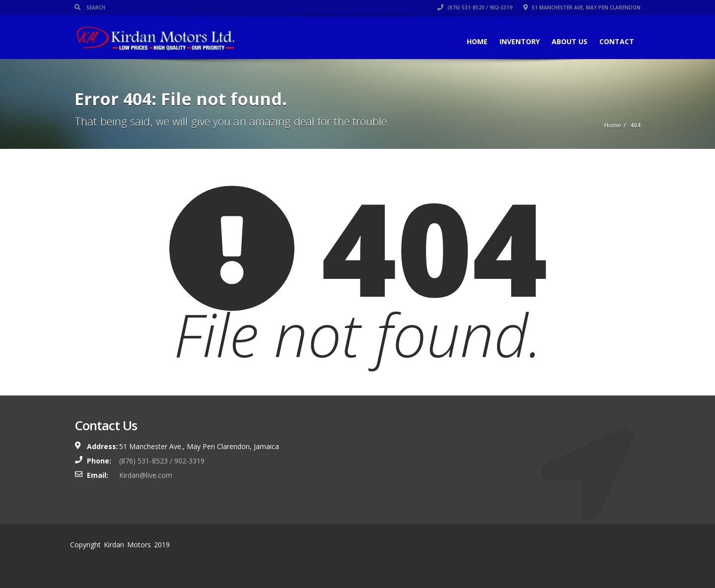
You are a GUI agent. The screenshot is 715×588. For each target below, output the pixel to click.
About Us (570, 41)
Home (477, 41)
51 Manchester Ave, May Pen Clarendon (582, 7)
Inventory (520, 41)
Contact (617, 41)
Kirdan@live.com (146, 475)
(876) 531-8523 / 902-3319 (475, 7)
